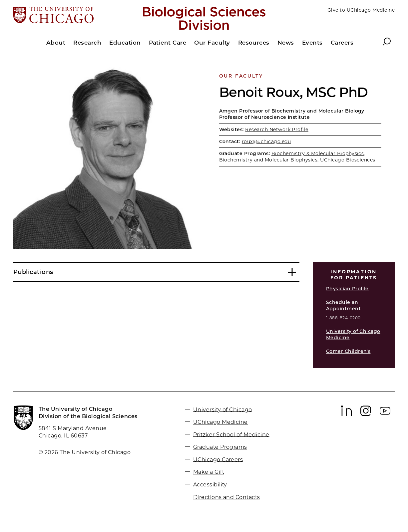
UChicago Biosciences (348, 160)
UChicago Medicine (220, 422)
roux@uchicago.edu (266, 141)
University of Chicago (223, 409)
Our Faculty (241, 76)
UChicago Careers (218, 459)
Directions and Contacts (227, 497)
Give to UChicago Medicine (361, 10)
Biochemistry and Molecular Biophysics (268, 160)
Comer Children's (348, 351)
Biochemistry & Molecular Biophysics (318, 153)
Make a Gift (209, 472)
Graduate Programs (220, 447)
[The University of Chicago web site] (76, 16)
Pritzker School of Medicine (231, 434)
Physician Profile (347, 289)
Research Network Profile (277, 130)
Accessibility (210, 485)
